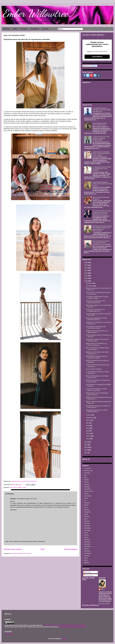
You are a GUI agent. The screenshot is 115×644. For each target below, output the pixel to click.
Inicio (43, 549)
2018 (86, 442)
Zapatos (87, 563)
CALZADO (24, 29)
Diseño (20, 487)
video (86, 558)
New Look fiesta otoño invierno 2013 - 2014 (100, 124)
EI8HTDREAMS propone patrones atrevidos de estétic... (96, 357)
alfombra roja (88, 471)
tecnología (87, 553)
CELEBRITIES (35, 29)
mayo (88, 428)
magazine (87, 526)
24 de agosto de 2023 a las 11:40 (27, 499)
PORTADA (6, 29)
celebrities (87, 489)
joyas (86, 519)
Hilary (103, 589)
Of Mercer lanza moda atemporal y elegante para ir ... (97, 332)
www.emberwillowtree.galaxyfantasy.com (72, 627)
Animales (87, 473)
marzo (88, 433)
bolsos (86, 482)
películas (87, 542)
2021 (86, 276)
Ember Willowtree (35, 13)
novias (86, 537)
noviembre (90, 286)
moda (24, 487)
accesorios (88, 468)
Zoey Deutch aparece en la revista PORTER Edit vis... (97, 411)
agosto (88, 420)
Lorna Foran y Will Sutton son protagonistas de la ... (95, 310)
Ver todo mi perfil (104, 604)
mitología (87, 530)
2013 (86, 453)
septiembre (90, 418)
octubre (89, 415)
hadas (86, 514)
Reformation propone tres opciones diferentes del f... (97, 340)
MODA (15, 29)
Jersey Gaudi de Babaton (94, 369)
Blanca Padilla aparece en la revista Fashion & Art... (97, 377)
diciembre (89, 283)
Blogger (64, 639)
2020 (86, 278)
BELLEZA (45, 29)
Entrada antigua (71, 549)
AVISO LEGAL (9, 634)
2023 (86, 270)
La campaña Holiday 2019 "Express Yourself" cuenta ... (97, 298)
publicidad (87, 546)
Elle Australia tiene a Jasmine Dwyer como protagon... (97, 349)
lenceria (87, 521)
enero (88, 439)
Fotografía (87, 512)
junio (88, 426)
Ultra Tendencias (32, 481)
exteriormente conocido (19, 481)
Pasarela (87, 540)
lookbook (87, 523)
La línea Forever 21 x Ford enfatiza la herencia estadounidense (101, 138)
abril (88, 431)
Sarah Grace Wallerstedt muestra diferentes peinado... (96, 319)
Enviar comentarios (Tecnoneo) (21, 553)
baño (86, 477)
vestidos (87, 556)
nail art (86, 535)
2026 (86, 262)
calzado (87, 484)
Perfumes (87, 544)
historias (87, 517)
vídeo (86, 560)
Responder (13, 510)
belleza (86, 480)
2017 (86, 445)
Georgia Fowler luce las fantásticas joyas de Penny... (97, 394)
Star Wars (87, 551)
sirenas (86, 549)
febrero (89, 436)
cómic (86, 498)
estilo (86, 507)
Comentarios (89, 575)
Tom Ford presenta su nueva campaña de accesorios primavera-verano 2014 (102, 212)
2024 (86, 268)
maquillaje (87, 528)
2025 (86, 265)
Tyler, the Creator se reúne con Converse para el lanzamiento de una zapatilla (102, 243)
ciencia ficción (89, 491)
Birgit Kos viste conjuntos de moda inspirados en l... (97, 353)
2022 (86, 273)
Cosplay (87, 503)
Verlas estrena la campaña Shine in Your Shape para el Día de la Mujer (101, 154)
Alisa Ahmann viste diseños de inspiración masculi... (96, 327)
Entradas (87, 572)
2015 (86, 447)
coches (86, 494)
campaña (87, 487)
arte (85, 475)
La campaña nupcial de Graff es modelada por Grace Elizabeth (102, 169)
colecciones (13, 487)
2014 (86, 450)
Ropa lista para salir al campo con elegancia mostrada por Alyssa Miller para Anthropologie (102, 228)
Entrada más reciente (13, 549)
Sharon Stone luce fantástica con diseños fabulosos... (96, 344)
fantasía (87, 510)
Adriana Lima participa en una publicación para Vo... (95, 302)
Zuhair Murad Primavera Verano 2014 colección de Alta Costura (102, 184)
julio (88, 423)
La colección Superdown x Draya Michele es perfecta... (96, 390)
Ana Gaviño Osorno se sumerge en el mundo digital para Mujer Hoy (102, 110)
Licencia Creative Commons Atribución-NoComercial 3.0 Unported (64, 625)
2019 (86, 281)
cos (85, 500)
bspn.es (13, 501)
